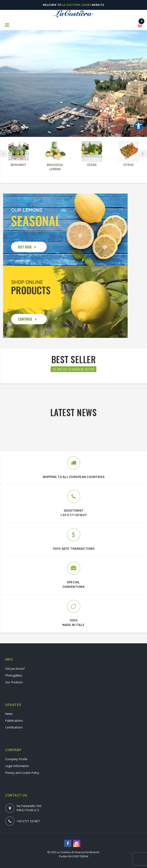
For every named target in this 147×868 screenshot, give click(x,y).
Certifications (14, 727)
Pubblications (14, 721)
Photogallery (14, 675)
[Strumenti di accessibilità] (139, 126)
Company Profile (16, 759)
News (9, 714)
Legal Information (17, 766)
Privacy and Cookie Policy (22, 773)
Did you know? (15, 669)
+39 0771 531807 (73, 515)
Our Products (14, 682)
